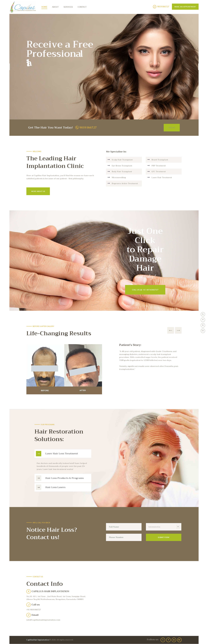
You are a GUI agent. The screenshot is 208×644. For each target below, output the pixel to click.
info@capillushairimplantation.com (43, 620)
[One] (144, 599)
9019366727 (88, 128)
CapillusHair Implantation (38, 640)
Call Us (172, 128)
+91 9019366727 (34, 610)
